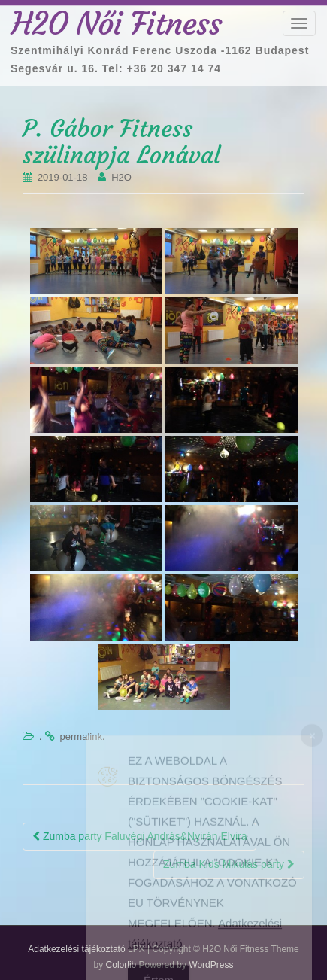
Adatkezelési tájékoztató (76, 949)
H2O (121, 177)
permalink (81, 737)
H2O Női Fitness (117, 23)
